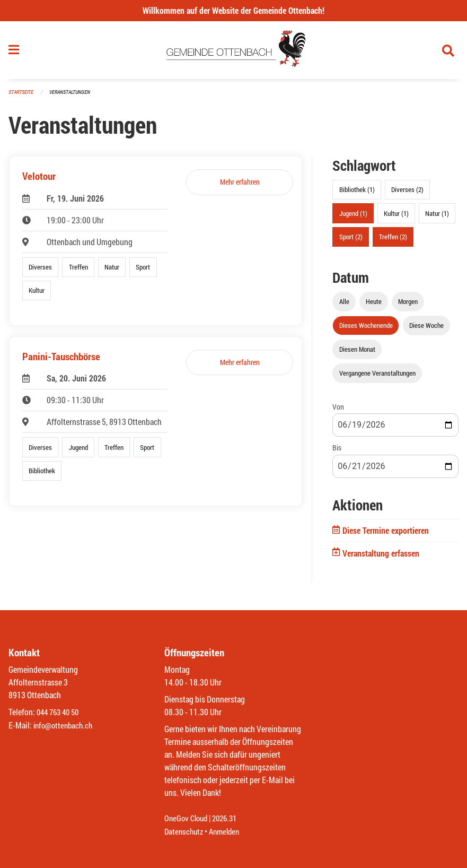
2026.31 (229, 819)
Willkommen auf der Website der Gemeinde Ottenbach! (233, 10)
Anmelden (228, 832)
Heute (374, 305)
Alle (344, 305)
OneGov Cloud (187, 819)
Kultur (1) (396, 216)
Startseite (22, 95)
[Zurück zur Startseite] (233, 52)
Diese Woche (426, 328)
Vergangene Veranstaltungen (377, 377)
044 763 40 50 (60, 713)
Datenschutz (185, 832)
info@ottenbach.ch (65, 726)
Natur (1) (437, 216)
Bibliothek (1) (357, 193)
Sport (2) (351, 240)
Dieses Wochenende (366, 328)
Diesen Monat (357, 353)
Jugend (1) (353, 216)
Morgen (408, 305)
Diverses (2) (407, 193)
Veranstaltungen (74, 95)
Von (338, 410)
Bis (337, 451)
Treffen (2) (393, 240)
